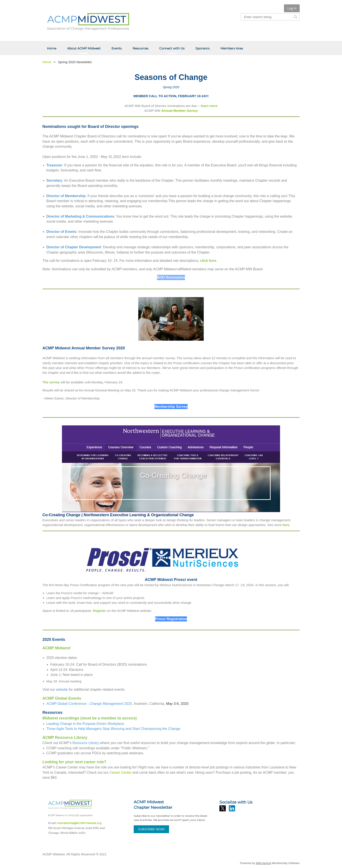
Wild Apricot (263, 863)
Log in (292, 8)
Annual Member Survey (180, 111)
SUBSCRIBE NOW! (151, 829)
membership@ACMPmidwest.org (79, 823)
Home (47, 62)
